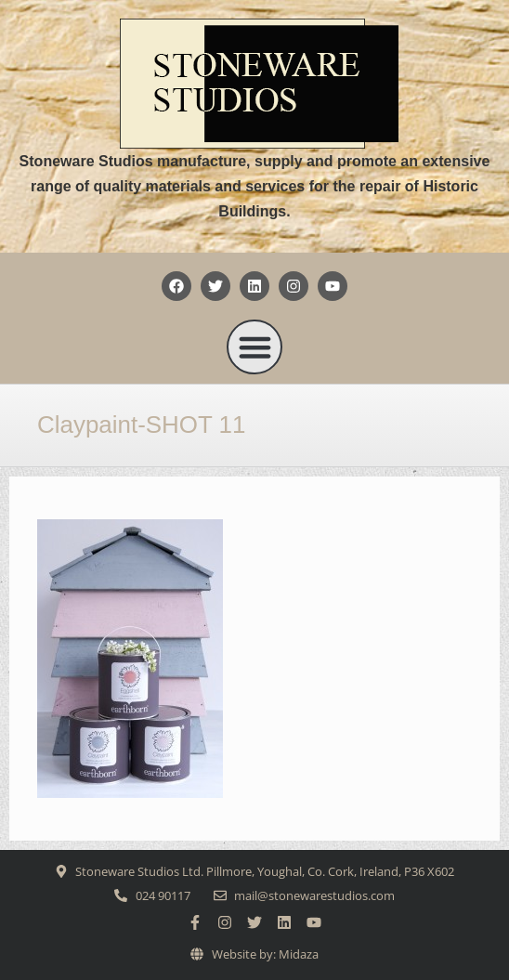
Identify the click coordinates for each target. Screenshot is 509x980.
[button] (254, 347)
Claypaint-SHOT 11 (141, 425)
